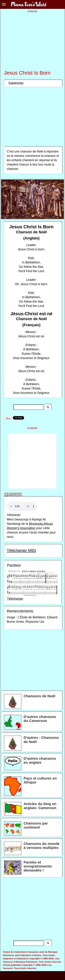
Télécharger (14, 515)
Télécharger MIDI (21, 550)
